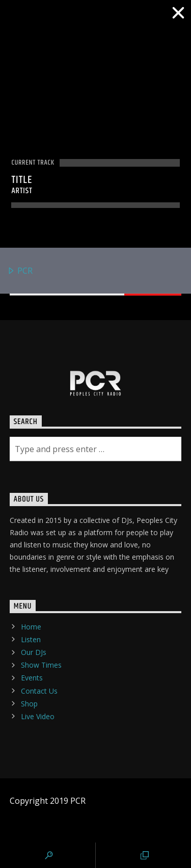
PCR (20, 271)
